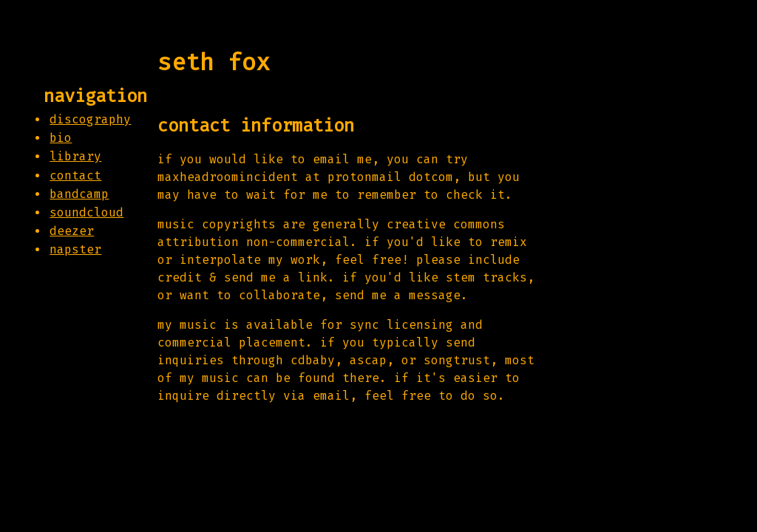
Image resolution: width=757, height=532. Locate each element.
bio (61, 138)
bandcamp (79, 194)
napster (75, 249)
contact (75, 175)
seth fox (214, 62)
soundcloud (86, 212)
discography (90, 119)
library (75, 156)
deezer (72, 231)
